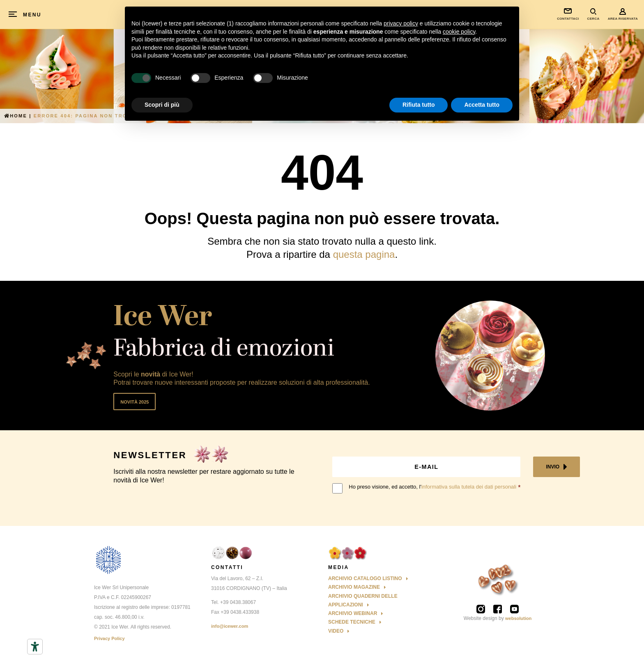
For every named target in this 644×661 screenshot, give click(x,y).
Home (16, 116)
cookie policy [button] (459, 32)
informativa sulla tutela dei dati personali (469, 487)
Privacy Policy (109, 638)
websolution (518, 618)
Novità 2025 (135, 402)
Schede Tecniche (352, 622)
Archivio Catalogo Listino (365, 578)
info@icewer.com (230, 626)
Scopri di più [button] (162, 105)
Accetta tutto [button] (482, 105)
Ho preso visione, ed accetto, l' (432, 487)
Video (336, 631)
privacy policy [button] (401, 23)
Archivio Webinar (353, 613)
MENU (32, 15)
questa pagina (364, 254)
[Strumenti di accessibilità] (35, 647)
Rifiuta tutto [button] (419, 105)
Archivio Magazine (354, 587)
